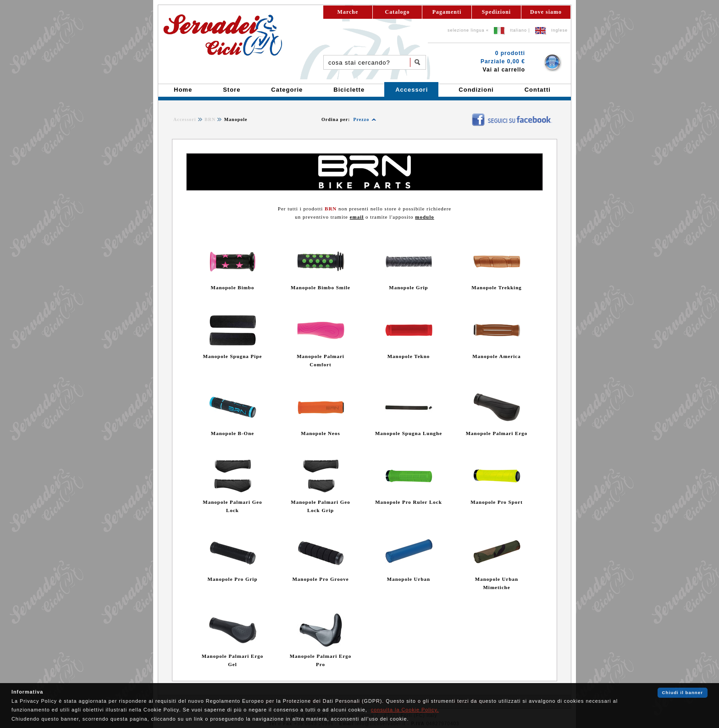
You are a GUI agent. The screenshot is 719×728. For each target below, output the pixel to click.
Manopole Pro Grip (232, 579)
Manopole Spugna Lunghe (409, 433)
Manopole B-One (232, 433)
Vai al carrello (504, 70)
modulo (424, 217)
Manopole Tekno (409, 356)
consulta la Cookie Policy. (405, 710)
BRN (210, 119)
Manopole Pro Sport (497, 502)
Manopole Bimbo (233, 287)
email (357, 217)
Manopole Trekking (497, 287)
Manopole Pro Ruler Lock (409, 502)
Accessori (185, 119)
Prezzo (361, 119)
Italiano (518, 30)
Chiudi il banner (683, 692)
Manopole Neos (320, 433)
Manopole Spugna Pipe (233, 356)
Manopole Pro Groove (320, 579)
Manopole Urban (409, 579)
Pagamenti (447, 12)
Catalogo (398, 12)
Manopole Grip (408, 287)
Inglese (559, 30)
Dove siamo (546, 12)
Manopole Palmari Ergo (497, 433)
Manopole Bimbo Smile (321, 287)
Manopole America (497, 356)
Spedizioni (496, 12)
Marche (348, 12)
